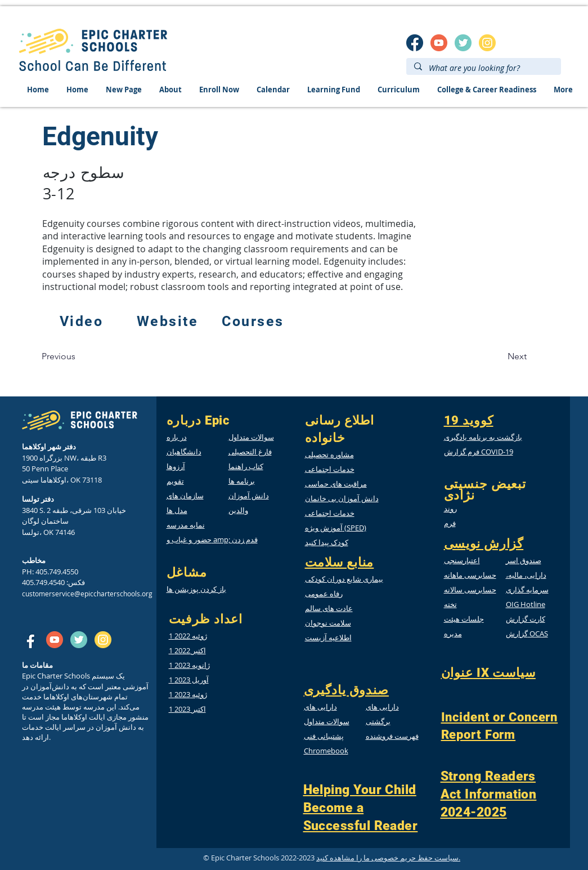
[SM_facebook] (415, 43)
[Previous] (59, 356)
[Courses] (254, 321)
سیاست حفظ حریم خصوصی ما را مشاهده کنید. (388, 858)
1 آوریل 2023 (189, 680)
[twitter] (463, 43)
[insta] (487, 43)
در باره (177, 437)
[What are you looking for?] (483, 68)
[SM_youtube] (439, 43)
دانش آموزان (249, 496)
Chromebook (326, 751)
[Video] (83, 321)
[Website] (169, 321)
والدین (238, 510)
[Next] (517, 356)
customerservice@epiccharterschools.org (87, 594)
